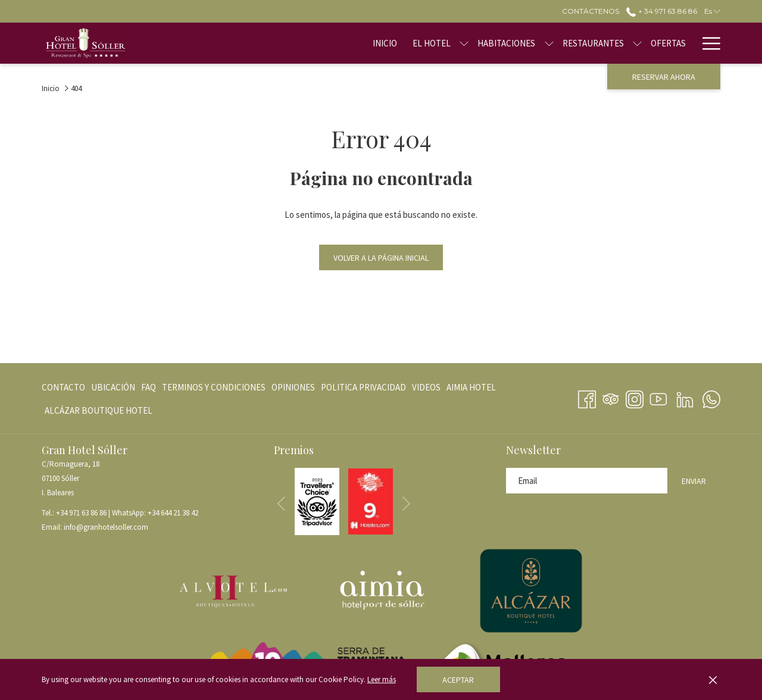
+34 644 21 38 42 (173, 513)
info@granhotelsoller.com (106, 527)
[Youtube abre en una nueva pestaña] (658, 397)
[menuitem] (347, 43)
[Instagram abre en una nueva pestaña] (635, 397)
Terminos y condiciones (214, 387)
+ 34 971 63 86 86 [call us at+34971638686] (661, 11)
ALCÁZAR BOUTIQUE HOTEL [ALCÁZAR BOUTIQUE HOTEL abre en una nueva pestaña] (99, 413)
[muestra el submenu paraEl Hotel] (427, 43)
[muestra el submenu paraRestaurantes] (600, 43)
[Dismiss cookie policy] (713, 680)
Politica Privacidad (363, 387)
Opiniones (293, 387)
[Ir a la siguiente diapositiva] (406, 504)
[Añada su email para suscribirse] (587, 481)
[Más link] (707, 43)
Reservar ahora (664, 77)
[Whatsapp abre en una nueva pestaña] (711, 397)
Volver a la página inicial (381, 258)
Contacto (63, 387)
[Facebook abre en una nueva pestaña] (587, 397)
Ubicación (113, 387)
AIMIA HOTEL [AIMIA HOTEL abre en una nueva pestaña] (471, 390)
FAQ (149, 387)
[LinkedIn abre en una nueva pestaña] (685, 397)
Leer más (382, 679)
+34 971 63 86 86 (81, 513)
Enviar (694, 481)
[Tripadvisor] (611, 397)
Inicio (51, 88)
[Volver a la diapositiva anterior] (281, 504)
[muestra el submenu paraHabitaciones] (511, 43)
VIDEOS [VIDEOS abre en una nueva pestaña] (426, 390)
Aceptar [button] (458, 680)
